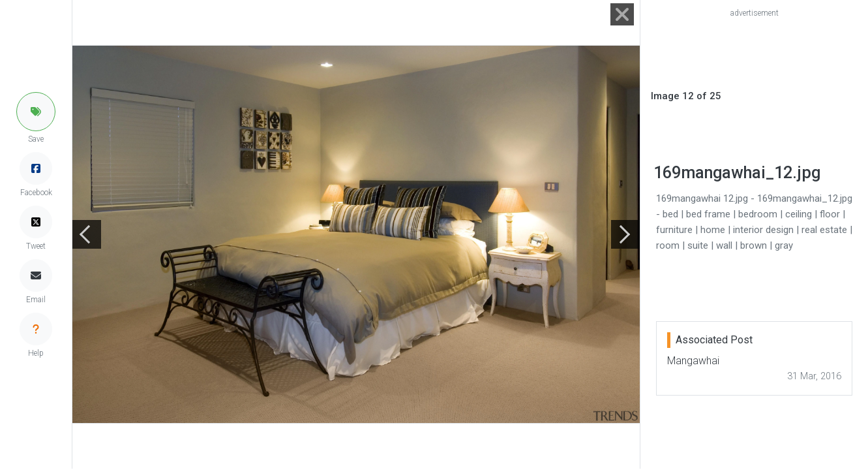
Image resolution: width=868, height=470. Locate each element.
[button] (36, 112)
